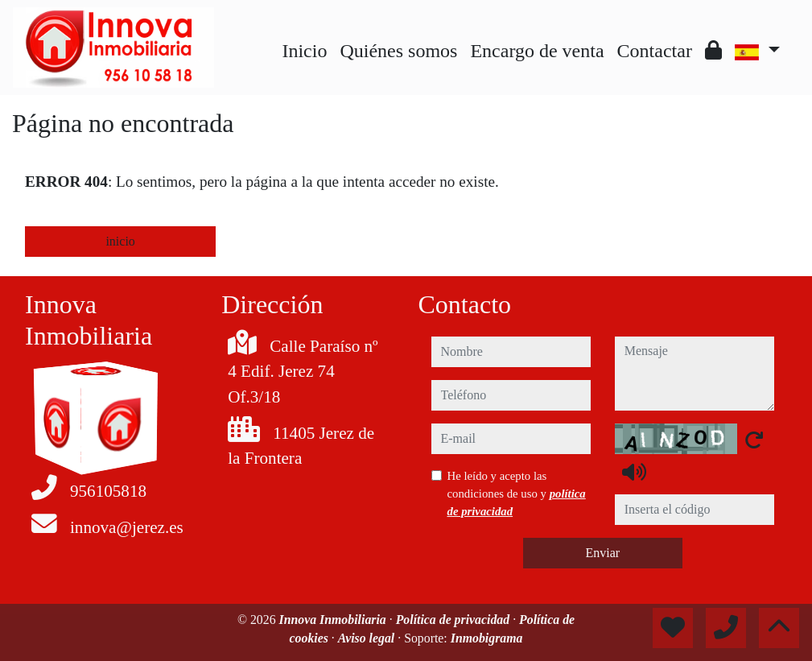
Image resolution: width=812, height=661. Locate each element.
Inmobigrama (487, 638)
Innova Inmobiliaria (334, 620)
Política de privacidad (455, 620)
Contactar (655, 51)
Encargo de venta (537, 51)
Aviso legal (368, 638)
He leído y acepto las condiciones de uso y (517, 494)
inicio (120, 241)
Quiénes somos (398, 51)
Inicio (304, 51)
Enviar (602, 553)
